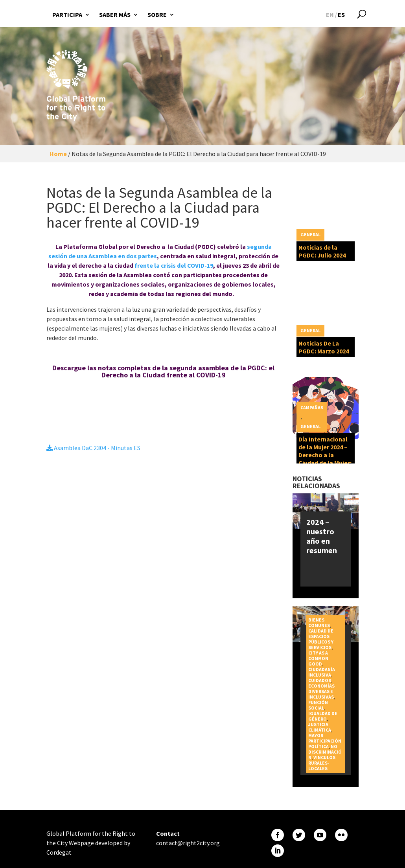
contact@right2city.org (188, 843)
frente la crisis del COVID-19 (174, 265)
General (310, 234)
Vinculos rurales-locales (322, 763)
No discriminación (325, 752)
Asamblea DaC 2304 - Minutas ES (93, 448)
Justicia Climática (320, 727)
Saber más (115, 15)
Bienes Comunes (319, 622)
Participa (67, 15)
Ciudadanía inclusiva (322, 672)
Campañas (312, 407)
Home (58, 154)
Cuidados (320, 680)
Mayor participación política (325, 741)
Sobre (157, 15)
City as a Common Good (318, 658)
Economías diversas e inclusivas (321, 691)
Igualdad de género (323, 716)
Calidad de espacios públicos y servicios (321, 639)
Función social (318, 705)
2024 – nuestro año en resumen (322, 536)
